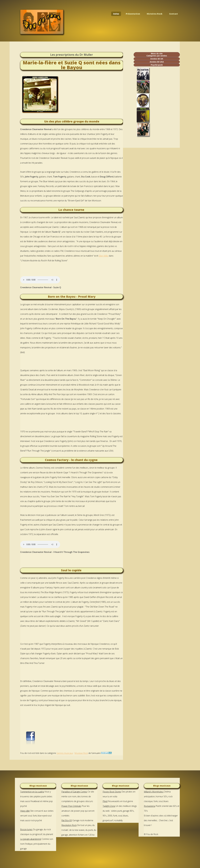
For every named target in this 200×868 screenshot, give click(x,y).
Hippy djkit (25, 811)
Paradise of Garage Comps (74, 792)
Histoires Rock (155, 14)
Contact (174, 14)
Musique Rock (81, 753)
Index (116, 14)
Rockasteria (149, 806)
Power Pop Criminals (71, 806)
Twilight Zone (109, 806)
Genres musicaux (65, 753)
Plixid (105, 801)
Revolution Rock (69, 825)
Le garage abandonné (31, 839)
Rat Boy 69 (67, 820)
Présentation (133, 14)
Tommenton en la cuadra (32, 792)
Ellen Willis (104, 256)
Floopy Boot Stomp (112, 792)
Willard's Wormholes (154, 792)
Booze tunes (26, 829)
